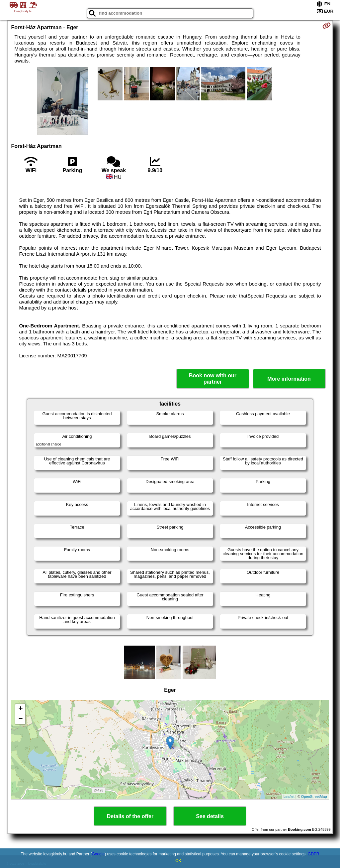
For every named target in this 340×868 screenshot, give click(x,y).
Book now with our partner (213, 379)
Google (98, 854)
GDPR (314, 854)
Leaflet (289, 797)
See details (210, 816)
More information (289, 379)
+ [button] (20, 709)
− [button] (20, 719)
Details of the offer (130, 816)
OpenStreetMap (314, 797)
